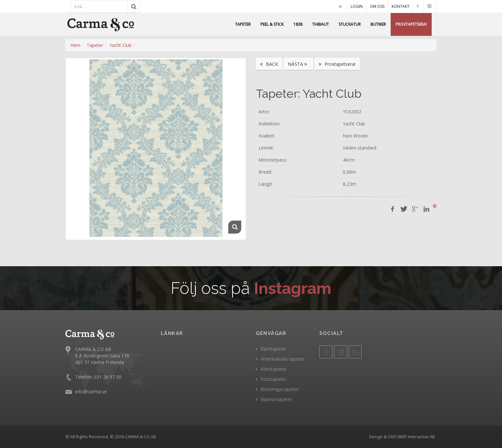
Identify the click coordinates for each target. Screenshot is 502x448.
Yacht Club (120, 45)
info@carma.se (91, 391)
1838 (298, 24)
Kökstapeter (274, 369)
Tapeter (95, 45)
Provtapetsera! (337, 64)
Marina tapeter (276, 399)
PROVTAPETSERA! (411, 24)
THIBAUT (321, 24)
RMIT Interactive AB (416, 437)
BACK (269, 64)
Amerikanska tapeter (283, 359)
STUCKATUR (350, 24)
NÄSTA (298, 64)
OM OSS (377, 6)
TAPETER (243, 24)
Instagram (293, 288)
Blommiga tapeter (280, 389)
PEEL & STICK (272, 24)
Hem (75, 45)
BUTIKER (378, 24)
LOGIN (357, 6)
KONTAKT (401, 6)
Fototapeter (273, 379)
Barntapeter (273, 349)
